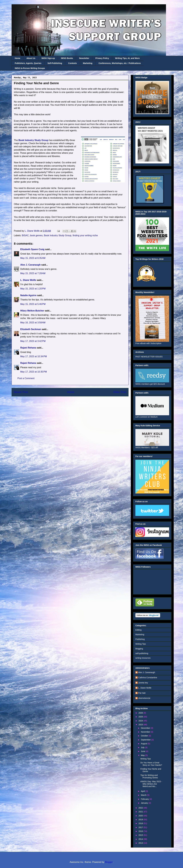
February (145, 799)
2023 (141, 725)
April (143, 791)
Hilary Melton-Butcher (32, 311)
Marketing (88, 63)
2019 (141, 820)
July (143, 747)
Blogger (109, 862)
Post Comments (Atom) (77, 403)
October (145, 736)
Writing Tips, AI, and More (127, 58)
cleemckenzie (144, 698)
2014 (141, 839)
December (146, 728)
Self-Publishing (55, 63)
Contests (72, 63)
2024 (141, 721)
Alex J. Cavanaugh (30, 265)
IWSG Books (67, 58)
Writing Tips (141, 644)
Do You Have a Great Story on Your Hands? (151, 764)
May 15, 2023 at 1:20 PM (33, 289)
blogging (139, 649)
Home (18, 58)
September (146, 740)
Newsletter (84, 58)
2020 (141, 816)
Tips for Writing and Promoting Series (149, 776)
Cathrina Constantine (148, 678)
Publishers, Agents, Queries (28, 63)
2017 (141, 827)
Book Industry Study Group (58, 235)
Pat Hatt (142, 693)
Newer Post (21, 392)
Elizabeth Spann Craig (32, 249)
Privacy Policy (102, 58)
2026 (141, 713)
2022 (141, 808)
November (146, 732)
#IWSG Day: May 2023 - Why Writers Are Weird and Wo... (151, 784)
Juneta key (143, 683)
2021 (141, 812)
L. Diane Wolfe (28, 280)
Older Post (120, 392)
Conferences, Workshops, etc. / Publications (120, 63)
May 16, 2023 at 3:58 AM (33, 323)
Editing (138, 630)
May (143, 755)
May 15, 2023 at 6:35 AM (33, 258)
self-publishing (142, 653)
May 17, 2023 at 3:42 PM (33, 341)
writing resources (143, 658)
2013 (141, 843)
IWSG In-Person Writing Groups (30, 68)
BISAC (25, 235)
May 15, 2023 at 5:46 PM (33, 304)
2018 (141, 823)
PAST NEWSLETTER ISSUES (149, 357)
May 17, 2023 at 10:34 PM (34, 356)
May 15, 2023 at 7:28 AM (33, 273)
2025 (141, 717)
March (144, 795)
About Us (31, 58)
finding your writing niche (85, 235)
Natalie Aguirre (28, 295)
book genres (36, 235)
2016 (141, 831)
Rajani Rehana (28, 348)
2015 (141, 835)
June (143, 751)
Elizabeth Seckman (31, 329)
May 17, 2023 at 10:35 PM (34, 372)
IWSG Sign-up (48, 58)
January (145, 803)
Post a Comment (26, 378)
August (144, 744)
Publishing (140, 639)
